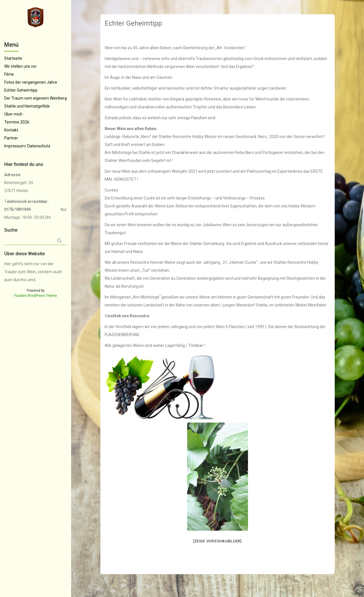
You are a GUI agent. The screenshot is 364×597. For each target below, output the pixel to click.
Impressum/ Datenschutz (27, 146)
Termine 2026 (17, 122)
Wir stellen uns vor (20, 66)
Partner (11, 138)
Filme (9, 74)
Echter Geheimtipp (21, 90)
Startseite (13, 58)
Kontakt (11, 130)
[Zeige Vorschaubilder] (218, 541)
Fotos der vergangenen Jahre (31, 82)
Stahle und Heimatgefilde (27, 106)
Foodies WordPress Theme (36, 296)
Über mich (13, 114)
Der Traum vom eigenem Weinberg (36, 98)
